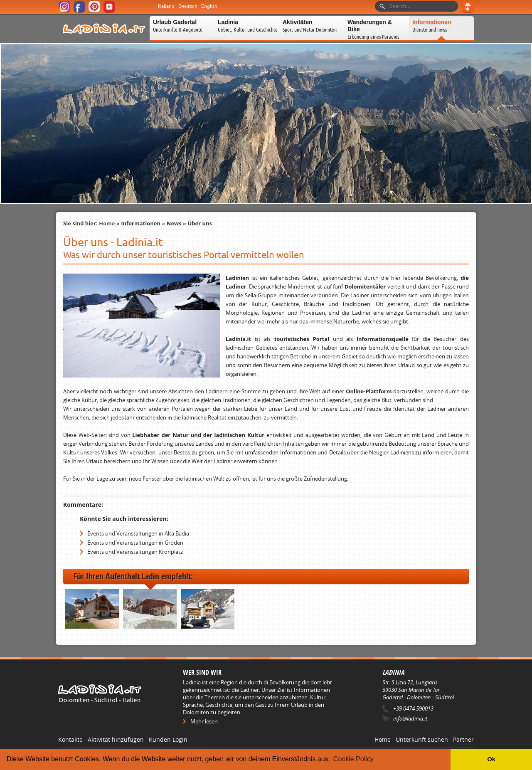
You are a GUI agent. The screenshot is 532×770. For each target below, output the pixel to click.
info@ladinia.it (410, 718)
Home (107, 223)
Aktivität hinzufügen (116, 739)
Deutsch (188, 6)
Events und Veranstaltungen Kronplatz (135, 552)
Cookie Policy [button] (353, 759)
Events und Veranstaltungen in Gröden (135, 543)
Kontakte (70, 739)
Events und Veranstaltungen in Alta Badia (138, 533)
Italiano (166, 6)
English (209, 6)
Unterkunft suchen (422, 739)
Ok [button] (491, 759)
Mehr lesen (204, 721)
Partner (463, 739)
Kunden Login (168, 739)
